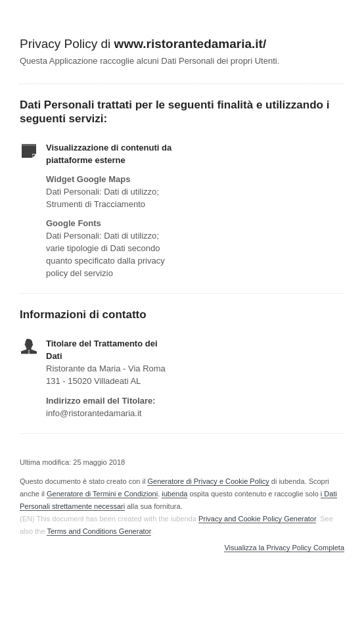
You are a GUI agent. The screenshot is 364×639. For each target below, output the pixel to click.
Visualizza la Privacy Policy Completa (284, 548)
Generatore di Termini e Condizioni (102, 494)
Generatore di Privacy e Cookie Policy (208, 481)
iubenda (174, 494)
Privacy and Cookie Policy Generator (257, 519)
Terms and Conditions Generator (99, 531)
